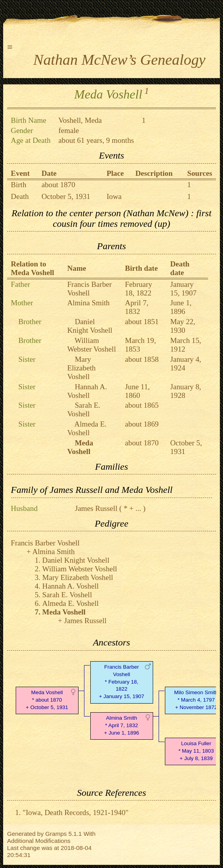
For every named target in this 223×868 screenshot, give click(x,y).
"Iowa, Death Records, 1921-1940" (76, 812)
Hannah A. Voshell (87, 391)
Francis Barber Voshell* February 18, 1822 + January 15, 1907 (122, 682)
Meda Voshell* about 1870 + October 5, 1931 (47, 700)
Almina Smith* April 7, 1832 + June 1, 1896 (122, 725)
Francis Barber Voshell (90, 289)
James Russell (96, 508)
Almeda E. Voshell (87, 428)
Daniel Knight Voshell (90, 326)
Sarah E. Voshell (84, 409)
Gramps (56, 834)
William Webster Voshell (91, 345)
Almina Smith (88, 303)
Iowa (114, 196)
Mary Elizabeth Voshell (81, 368)
